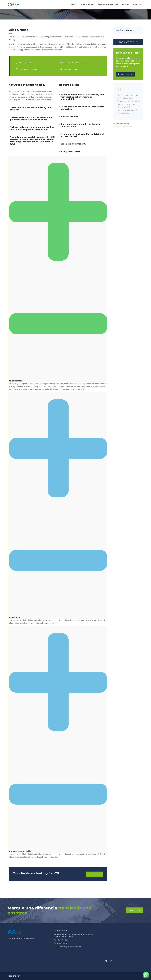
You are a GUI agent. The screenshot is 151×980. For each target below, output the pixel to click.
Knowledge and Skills (20, 851)
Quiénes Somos (124, 30)
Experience (15, 617)
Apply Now (95, 874)
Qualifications (16, 381)
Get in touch (126, 74)
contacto (135, 910)
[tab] (58, 269)
